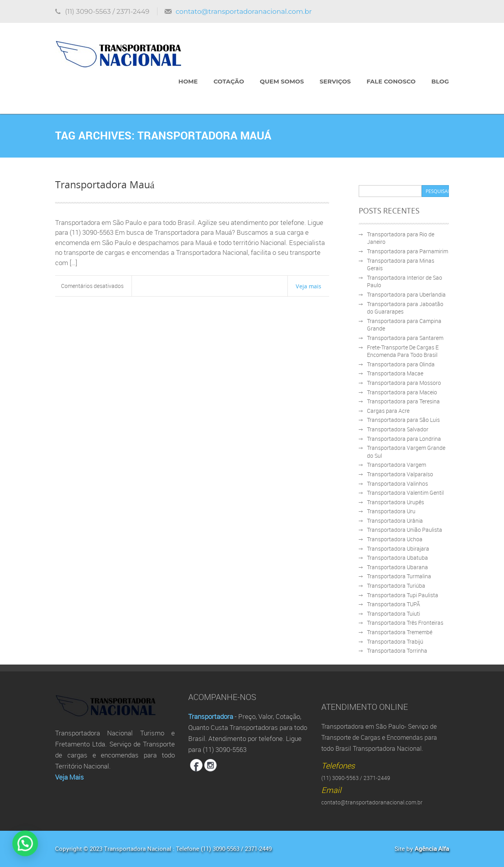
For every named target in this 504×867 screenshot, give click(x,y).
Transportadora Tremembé (400, 632)
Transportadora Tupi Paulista (403, 595)
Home (188, 81)
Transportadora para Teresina (403, 401)
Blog (440, 81)
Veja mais (309, 286)
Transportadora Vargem (397, 465)
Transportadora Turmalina (399, 576)
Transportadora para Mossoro (404, 383)
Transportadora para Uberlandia (406, 294)
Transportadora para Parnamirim (408, 251)
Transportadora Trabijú (395, 641)
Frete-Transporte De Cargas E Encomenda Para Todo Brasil (403, 351)
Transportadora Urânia (395, 521)
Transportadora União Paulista (405, 530)
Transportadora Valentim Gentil (405, 493)
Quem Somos (282, 81)
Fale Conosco (391, 81)
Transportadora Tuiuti (394, 614)
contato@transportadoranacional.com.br (244, 11)
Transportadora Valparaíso (400, 474)
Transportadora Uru (391, 511)
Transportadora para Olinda (401, 364)
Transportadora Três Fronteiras (405, 623)
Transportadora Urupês (396, 502)
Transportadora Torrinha (397, 651)
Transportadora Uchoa (395, 539)
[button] (12, 848)
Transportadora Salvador (398, 429)
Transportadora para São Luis (403, 420)
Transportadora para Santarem (405, 338)
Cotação (229, 81)
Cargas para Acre (388, 411)
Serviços (335, 81)
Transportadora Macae (395, 373)
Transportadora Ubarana (397, 567)
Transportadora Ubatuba (397, 558)
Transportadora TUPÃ (394, 604)
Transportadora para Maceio (402, 392)
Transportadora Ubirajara (398, 549)
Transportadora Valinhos (397, 484)
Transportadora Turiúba (396, 586)
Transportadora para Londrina (404, 439)
